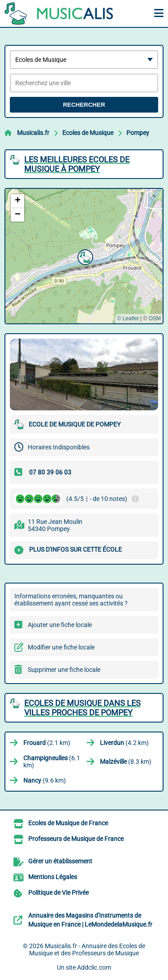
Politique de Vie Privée (58, 893)
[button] (84, 256)
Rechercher (84, 105)
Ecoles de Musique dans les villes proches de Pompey (82, 708)
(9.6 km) (45, 780)
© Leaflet (128, 318)
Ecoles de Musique (88, 133)
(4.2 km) (124, 743)
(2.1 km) (47, 743)
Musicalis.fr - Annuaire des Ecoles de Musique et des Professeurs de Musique (87, 950)
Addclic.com (94, 967)
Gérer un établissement (60, 861)
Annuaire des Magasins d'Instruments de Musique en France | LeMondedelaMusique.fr (90, 920)
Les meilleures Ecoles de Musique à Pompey (77, 164)
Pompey (138, 133)
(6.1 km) (52, 762)
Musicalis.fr (33, 133)
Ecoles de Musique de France (68, 823)
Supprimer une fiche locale (64, 670)
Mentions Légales (53, 877)
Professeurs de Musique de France (76, 839)
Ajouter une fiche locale (60, 625)
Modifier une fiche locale (61, 647)
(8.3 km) (126, 762)
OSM (155, 318)
